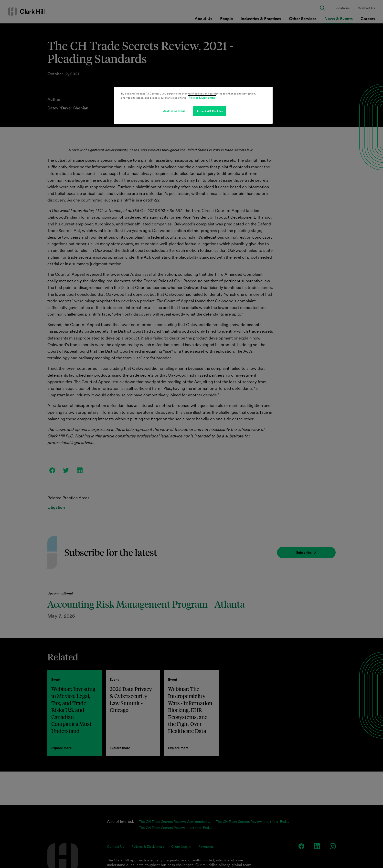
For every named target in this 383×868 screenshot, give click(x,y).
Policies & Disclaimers (202, 98)
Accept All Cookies (210, 111)
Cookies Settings (174, 111)
